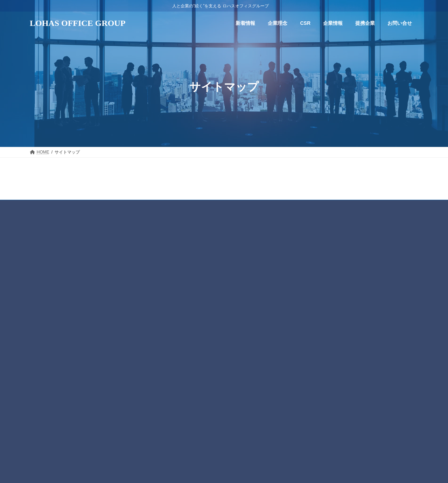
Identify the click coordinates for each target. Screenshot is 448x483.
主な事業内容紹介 (188, 320)
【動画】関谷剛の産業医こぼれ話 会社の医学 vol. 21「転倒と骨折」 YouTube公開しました (377, 273)
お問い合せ (177, 345)
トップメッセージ (188, 308)
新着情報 (175, 261)
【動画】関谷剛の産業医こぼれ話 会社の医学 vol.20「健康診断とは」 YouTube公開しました (377, 308)
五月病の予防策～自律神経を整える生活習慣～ (346, 367)
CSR (171, 285)
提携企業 (175, 333)
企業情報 (175, 296)
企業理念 (175, 273)
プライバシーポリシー (224, 206)
